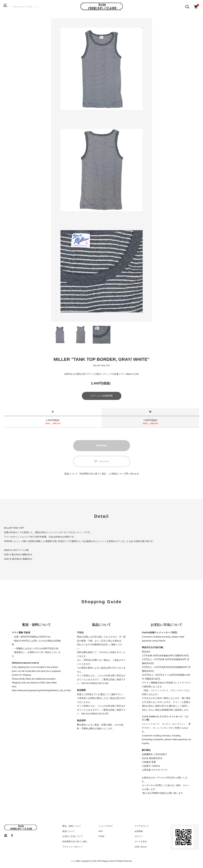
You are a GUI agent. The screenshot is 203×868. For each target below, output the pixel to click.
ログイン (139, 837)
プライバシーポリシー (73, 847)
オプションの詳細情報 (102, 396)
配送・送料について (72, 826)
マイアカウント (142, 826)
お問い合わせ (141, 847)
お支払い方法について (73, 837)
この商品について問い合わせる (123, 474)
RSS (101, 832)
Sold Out (101, 446)
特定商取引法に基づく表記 (93, 474)
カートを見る (141, 842)
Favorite (101, 462)
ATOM (101, 837)
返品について (71, 474)
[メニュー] (6, 6)
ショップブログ (106, 826)
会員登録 (139, 832)
